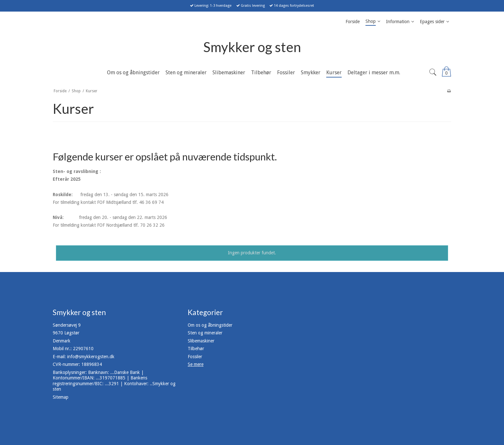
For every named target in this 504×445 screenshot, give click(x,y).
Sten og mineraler (205, 333)
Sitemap (61, 397)
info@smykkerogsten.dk (91, 357)
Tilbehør (196, 349)
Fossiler (195, 357)
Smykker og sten (252, 47)
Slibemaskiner (201, 341)
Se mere (196, 364)
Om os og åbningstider (210, 325)
